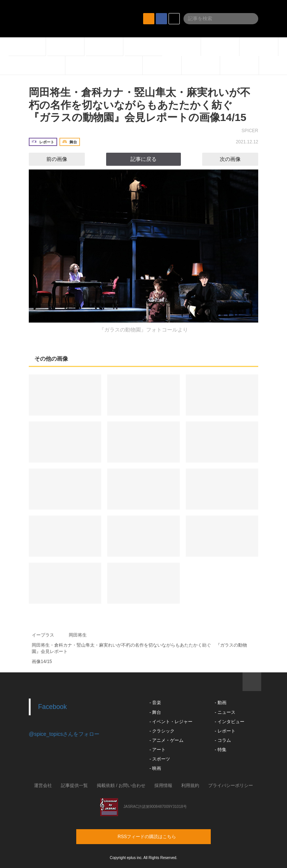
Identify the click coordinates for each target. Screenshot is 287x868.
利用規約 (190, 785)
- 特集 (220, 750)
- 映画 (155, 768)
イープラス (43, 635)
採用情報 (163, 785)
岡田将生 (78, 635)
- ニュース (225, 712)
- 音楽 (155, 703)
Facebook (53, 707)
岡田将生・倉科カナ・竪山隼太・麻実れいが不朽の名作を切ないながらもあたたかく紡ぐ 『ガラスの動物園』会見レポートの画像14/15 (140, 105)
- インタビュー (229, 722)
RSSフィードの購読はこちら (158, 836)
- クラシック (162, 731)
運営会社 (43, 785)
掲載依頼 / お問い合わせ (121, 785)
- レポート (225, 731)
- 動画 (220, 703)
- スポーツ (160, 759)
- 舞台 (155, 712)
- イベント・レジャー (171, 722)
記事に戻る (143, 159)
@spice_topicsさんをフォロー (64, 734)
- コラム (223, 740)
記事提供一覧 (74, 785)
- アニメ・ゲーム (166, 740)
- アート (158, 750)
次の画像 (237, 159)
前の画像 (50, 159)
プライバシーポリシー (231, 785)
